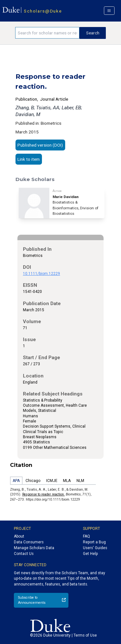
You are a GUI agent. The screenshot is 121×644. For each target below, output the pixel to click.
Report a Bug (94, 542)
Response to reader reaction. (44, 494)
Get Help (90, 554)
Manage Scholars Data (34, 548)
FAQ (86, 536)
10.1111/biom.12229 (41, 274)
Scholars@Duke (43, 11)
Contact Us (24, 554)
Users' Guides (95, 548)
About (19, 536)
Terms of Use (85, 635)
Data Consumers (29, 542)
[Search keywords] (47, 33)
